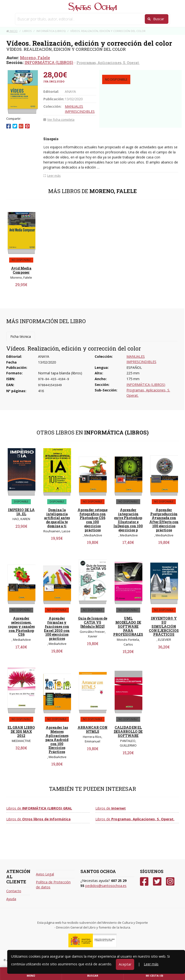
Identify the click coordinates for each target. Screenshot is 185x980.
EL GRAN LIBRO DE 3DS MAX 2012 (21, 732)
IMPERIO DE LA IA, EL (21, 512)
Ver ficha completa (59, 119)
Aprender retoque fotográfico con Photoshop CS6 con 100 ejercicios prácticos (92, 520)
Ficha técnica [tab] (21, 336)
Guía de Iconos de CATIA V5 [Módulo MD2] (93, 622)
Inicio (12, 31)
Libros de (39, 808)
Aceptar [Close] (125, 964)
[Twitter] (157, 882)
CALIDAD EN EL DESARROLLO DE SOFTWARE (128, 732)
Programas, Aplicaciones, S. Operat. (108, 63)
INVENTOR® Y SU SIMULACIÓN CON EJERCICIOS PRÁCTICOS (164, 626)
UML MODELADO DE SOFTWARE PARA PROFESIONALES (128, 626)
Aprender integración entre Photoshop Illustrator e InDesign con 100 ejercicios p (128, 520)
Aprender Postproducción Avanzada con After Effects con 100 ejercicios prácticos (164, 520)
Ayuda (11, 899)
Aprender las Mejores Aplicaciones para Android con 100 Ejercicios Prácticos (57, 740)
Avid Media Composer (21, 270)
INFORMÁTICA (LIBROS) (49, 62)
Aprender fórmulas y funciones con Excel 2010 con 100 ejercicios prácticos (57, 628)
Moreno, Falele (35, 58)
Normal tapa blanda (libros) (60, 373)
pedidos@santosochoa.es (106, 886)
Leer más (151, 964)
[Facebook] (144, 882)
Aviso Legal (45, 874)
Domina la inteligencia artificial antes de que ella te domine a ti (57, 518)
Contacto (14, 891)
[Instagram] (170, 882)
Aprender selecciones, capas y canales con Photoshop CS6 (21, 626)
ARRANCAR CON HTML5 (92, 729)
